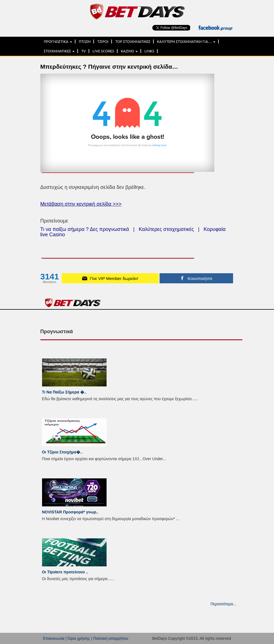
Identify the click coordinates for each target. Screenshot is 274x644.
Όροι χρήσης (79, 638)
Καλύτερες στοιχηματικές (166, 229)
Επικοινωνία (54, 638)
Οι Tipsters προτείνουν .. (65, 572)
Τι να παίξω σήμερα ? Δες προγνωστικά (85, 229)
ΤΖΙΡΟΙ (103, 41)
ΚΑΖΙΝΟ (129, 51)
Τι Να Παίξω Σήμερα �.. (64, 392)
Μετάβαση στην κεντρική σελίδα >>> (81, 204)
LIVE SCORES (103, 51)
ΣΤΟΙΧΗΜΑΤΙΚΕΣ (59, 51)
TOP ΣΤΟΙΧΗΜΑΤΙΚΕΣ (133, 41)
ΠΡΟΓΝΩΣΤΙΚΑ (58, 41)
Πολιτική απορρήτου (111, 638)
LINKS (149, 51)
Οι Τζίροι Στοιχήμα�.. (62, 452)
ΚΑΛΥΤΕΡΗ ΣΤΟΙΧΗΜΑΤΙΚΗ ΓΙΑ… (186, 41)
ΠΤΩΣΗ (85, 41)
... (197, 399)
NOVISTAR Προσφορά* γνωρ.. (70, 512)
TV (84, 51)
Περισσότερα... (224, 604)
